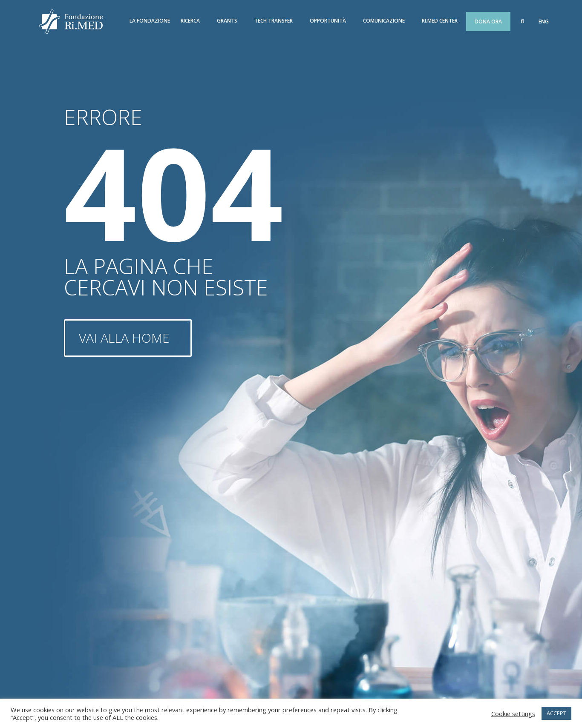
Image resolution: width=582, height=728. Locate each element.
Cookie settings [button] (513, 714)
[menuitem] (544, 22)
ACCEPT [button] (556, 713)
